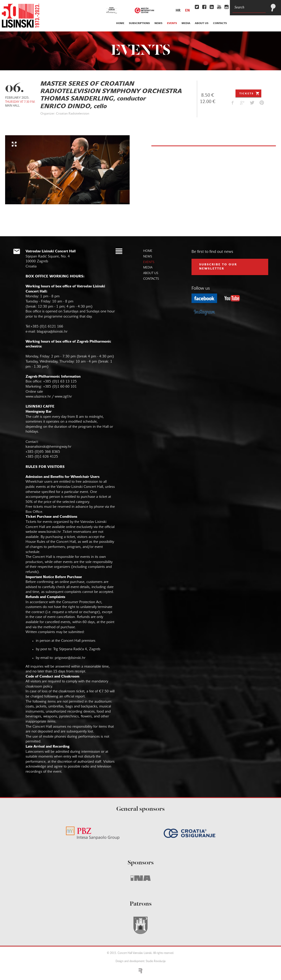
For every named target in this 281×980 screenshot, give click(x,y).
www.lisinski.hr (49, 532)
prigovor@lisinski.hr (70, 658)
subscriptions (139, 23)
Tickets (250, 93)
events (172, 23)
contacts (220, 23)
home (120, 23)
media (186, 23)
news (158, 23)
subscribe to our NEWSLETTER (218, 267)
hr (178, 11)
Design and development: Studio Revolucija (140, 961)
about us (202, 23)
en (187, 11)
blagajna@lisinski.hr (52, 332)
